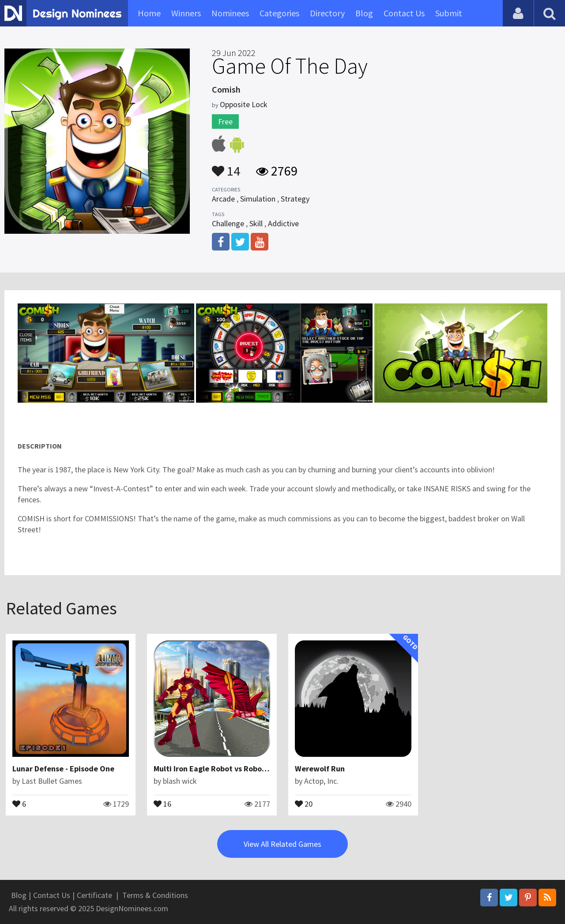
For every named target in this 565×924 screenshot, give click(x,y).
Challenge (228, 223)
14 (226, 167)
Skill (256, 223)
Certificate (94, 895)
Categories (279, 13)
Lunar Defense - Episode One (63, 769)
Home (149, 13)
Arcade (223, 199)
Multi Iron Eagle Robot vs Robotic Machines (230, 769)
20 (304, 803)
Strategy (295, 199)
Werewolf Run (320, 769)
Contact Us (404, 13)
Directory (327, 13)
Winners (186, 13)
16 (162, 803)
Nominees (230, 13)
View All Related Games (282, 844)
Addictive (283, 223)
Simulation (258, 199)
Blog (364, 13)
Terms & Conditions (155, 895)
